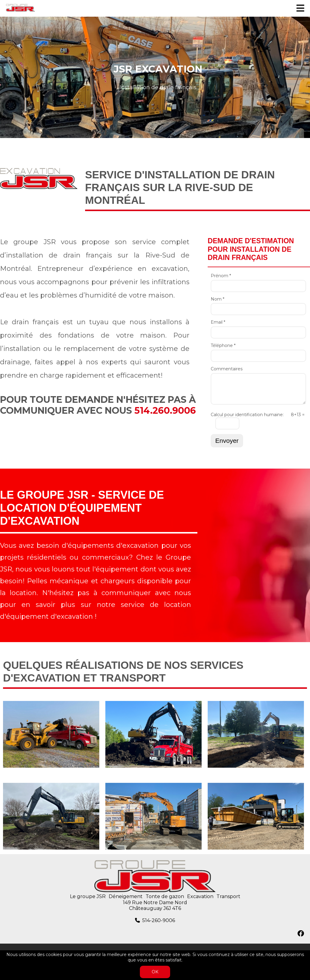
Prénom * (221, 276)
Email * (218, 322)
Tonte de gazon (165, 896)
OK (155, 972)
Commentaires (227, 369)
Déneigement (126, 896)
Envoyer (227, 441)
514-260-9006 (159, 920)
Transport (228, 896)
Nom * (218, 299)
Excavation (200, 896)
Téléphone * (223, 346)
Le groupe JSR (88, 896)
